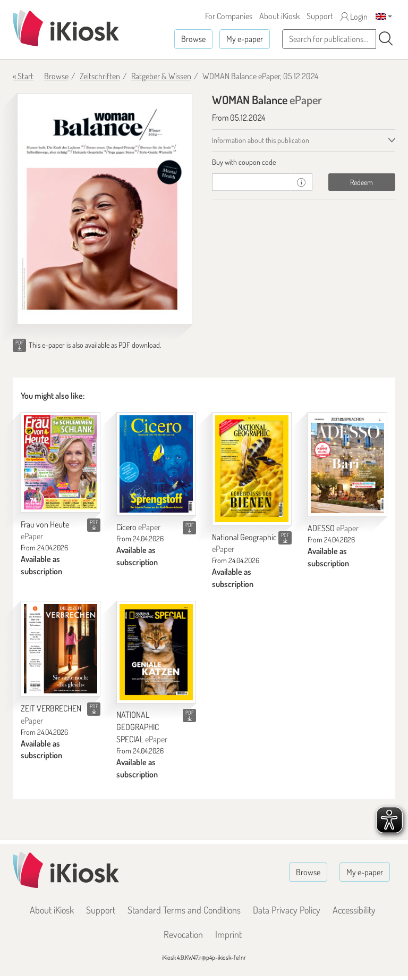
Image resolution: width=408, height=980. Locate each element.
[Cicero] (156, 464)
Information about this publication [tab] (261, 140)
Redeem (362, 182)
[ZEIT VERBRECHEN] (61, 649)
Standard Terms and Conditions (184, 910)
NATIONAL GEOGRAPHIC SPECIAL (142, 727)
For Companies (229, 16)
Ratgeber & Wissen (161, 76)
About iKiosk (279, 16)
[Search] (386, 39)
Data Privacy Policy (287, 910)
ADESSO (333, 528)
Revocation (183, 934)
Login (354, 16)
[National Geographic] (252, 468)
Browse (193, 39)
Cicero (138, 527)
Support (320, 16)
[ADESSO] (347, 464)
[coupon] (251, 182)
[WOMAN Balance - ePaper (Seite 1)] (105, 209)
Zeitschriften (100, 76)
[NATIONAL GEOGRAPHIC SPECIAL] (156, 652)
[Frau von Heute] (61, 462)
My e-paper (245, 39)
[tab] (304, 162)
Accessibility (354, 910)
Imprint (228, 934)
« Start (23, 76)
